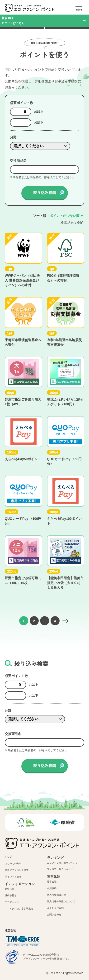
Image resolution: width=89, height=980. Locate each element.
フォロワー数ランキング (60, 869)
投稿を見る (11, 895)
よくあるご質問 (55, 908)
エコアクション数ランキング (62, 863)
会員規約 (52, 888)
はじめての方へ (13, 863)
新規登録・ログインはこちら (13, 21)
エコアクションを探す (17, 870)
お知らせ (9, 889)
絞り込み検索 (45, 193)
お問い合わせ (54, 915)
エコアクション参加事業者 (19, 909)
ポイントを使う (13, 877)
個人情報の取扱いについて (61, 901)
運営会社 (52, 882)
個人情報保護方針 (56, 895)
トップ (8, 857)
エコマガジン (12, 902)
